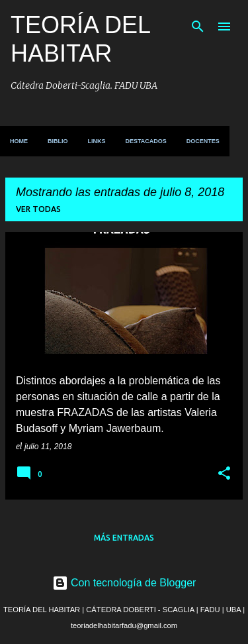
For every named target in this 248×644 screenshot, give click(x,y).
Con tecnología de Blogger (124, 583)
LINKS (97, 141)
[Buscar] (198, 27)
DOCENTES (203, 141)
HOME (19, 141)
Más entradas (124, 538)
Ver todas (38, 209)
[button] (224, 474)
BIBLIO (58, 141)
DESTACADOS (146, 141)
